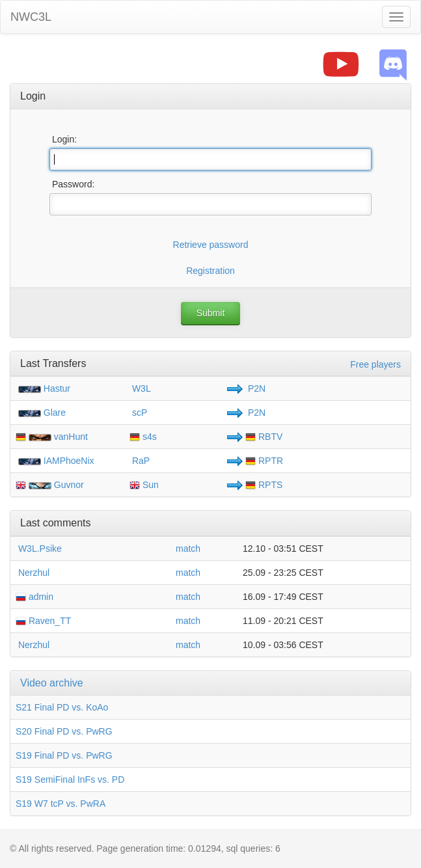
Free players (375, 364)
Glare (55, 413)
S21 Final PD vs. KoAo (62, 707)
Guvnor (69, 485)
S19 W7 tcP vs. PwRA (61, 804)
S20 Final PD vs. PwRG (64, 731)
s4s (143, 437)
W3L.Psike (39, 549)
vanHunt (71, 437)
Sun (144, 485)
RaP (140, 461)
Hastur (57, 388)
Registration (210, 271)
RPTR (264, 461)
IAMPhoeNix (69, 461)
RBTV (264, 437)
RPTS (264, 485)
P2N (255, 388)
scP (138, 413)
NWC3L (31, 17)
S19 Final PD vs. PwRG (64, 755)
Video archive (52, 683)
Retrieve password (211, 245)
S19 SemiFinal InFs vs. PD (70, 780)
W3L (140, 388)
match (188, 549)
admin (34, 597)
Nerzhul (33, 573)
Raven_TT (43, 621)
